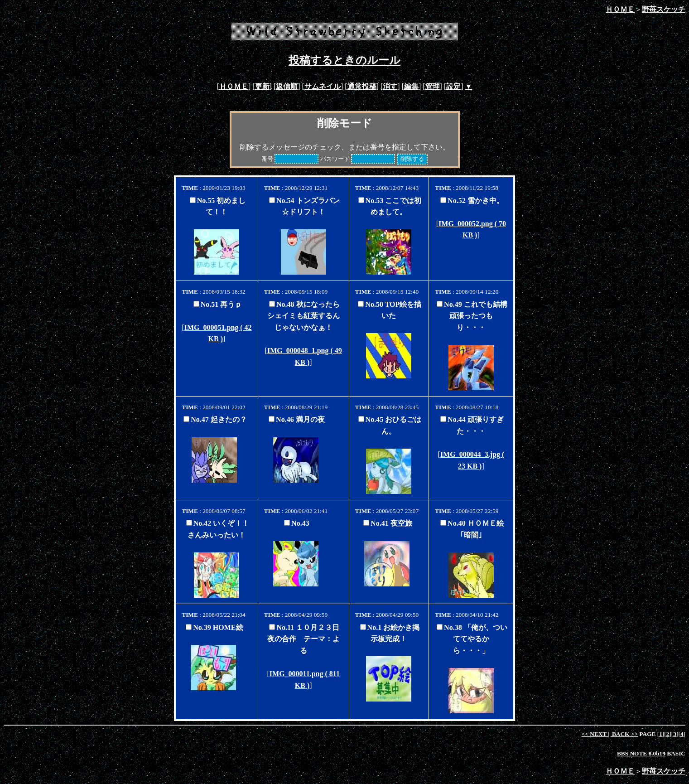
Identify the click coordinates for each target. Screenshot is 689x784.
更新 (262, 86)
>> (624, 734)
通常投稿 (362, 86)
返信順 (287, 86)
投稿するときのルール (344, 60)
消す (390, 86)
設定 (453, 86)
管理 (433, 86)
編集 (411, 86)
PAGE (648, 734)
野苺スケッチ (664, 9)
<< (595, 734)
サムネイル (323, 86)
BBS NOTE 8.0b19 (641, 753)
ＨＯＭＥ (620, 9)
